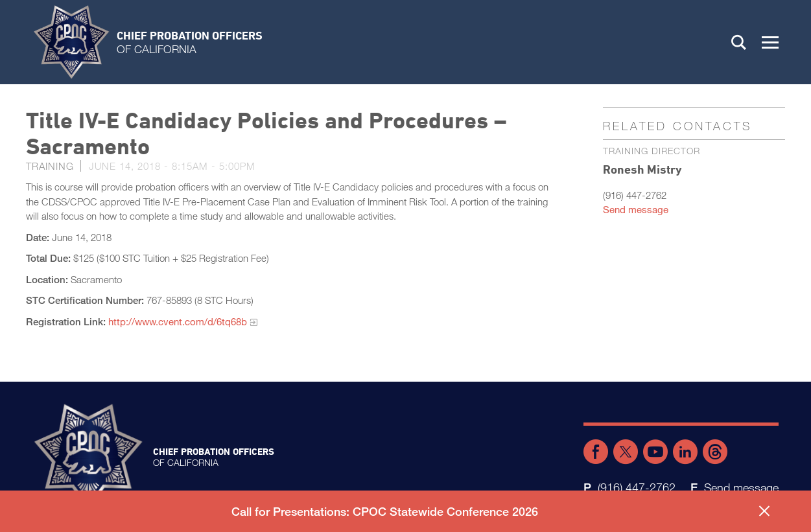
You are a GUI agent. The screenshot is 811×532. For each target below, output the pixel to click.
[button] (770, 42)
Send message (636, 209)
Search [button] (739, 42)
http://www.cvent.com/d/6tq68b (178, 321)
